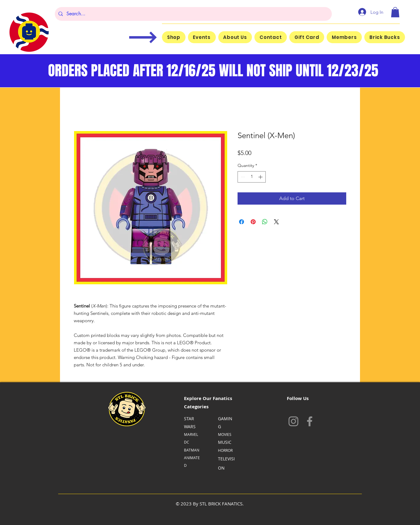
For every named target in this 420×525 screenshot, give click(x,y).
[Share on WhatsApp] (265, 222)
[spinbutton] (252, 177)
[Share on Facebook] (242, 222)
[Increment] (261, 177)
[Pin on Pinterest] (253, 222)
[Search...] (193, 14)
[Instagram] (293, 421)
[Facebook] (310, 421)
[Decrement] (242, 177)
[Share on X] (276, 222)
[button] (395, 12)
